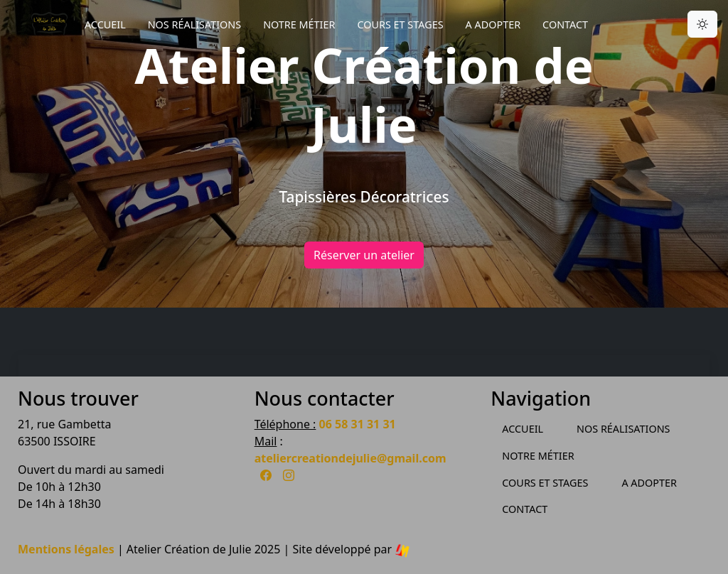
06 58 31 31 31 (358, 424)
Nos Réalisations (194, 25)
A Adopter (493, 25)
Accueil (105, 25)
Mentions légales (66, 549)
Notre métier (299, 25)
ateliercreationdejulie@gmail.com (350, 458)
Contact (565, 25)
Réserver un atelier (364, 255)
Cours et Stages (400, 25)
